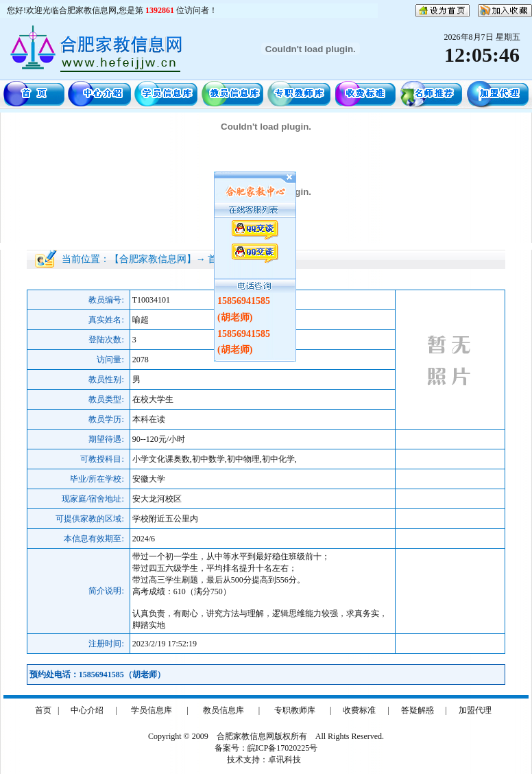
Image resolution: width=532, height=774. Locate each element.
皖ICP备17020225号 (283, 748)
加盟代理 (475, 710)
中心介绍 (87, 710)
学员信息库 (152, 710)
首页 (43, 710)
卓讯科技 (285, 760)
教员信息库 (223, 710)
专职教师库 (295, 710)
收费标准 (359, 710)
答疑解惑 (418, 710)
